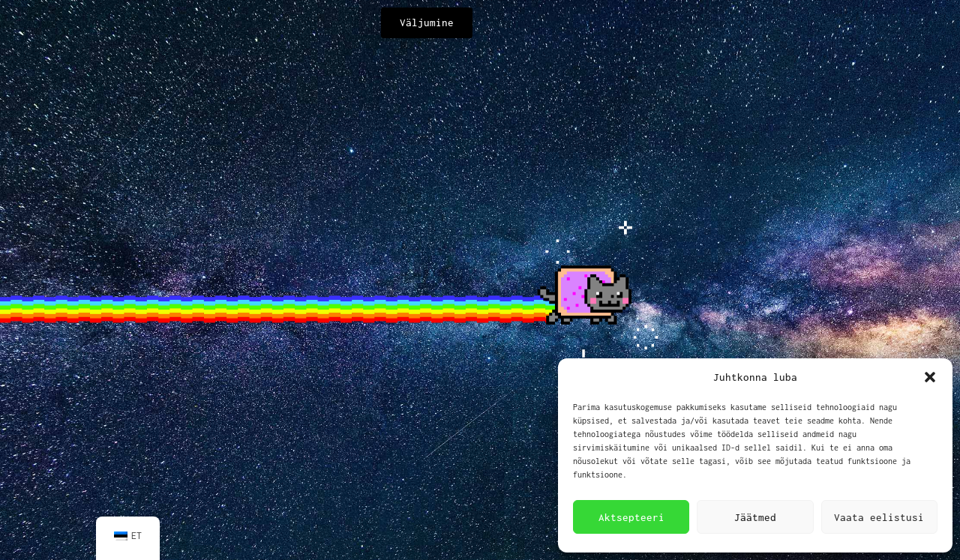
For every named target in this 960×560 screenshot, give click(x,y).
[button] (930, 377)
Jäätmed (755, 517)
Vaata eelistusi (879, 517)
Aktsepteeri (631, 517)
